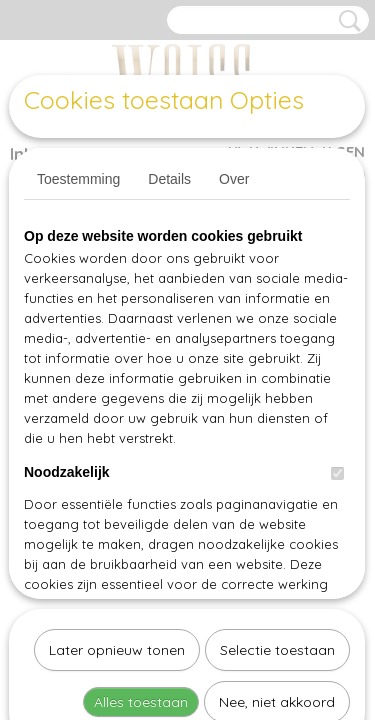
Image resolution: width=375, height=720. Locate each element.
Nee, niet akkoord (277, 496)
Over (234, 179)
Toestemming (78, 179)
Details (169, 179)
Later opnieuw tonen (117, 444)
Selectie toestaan (277, 444)
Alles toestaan (141, 496)
